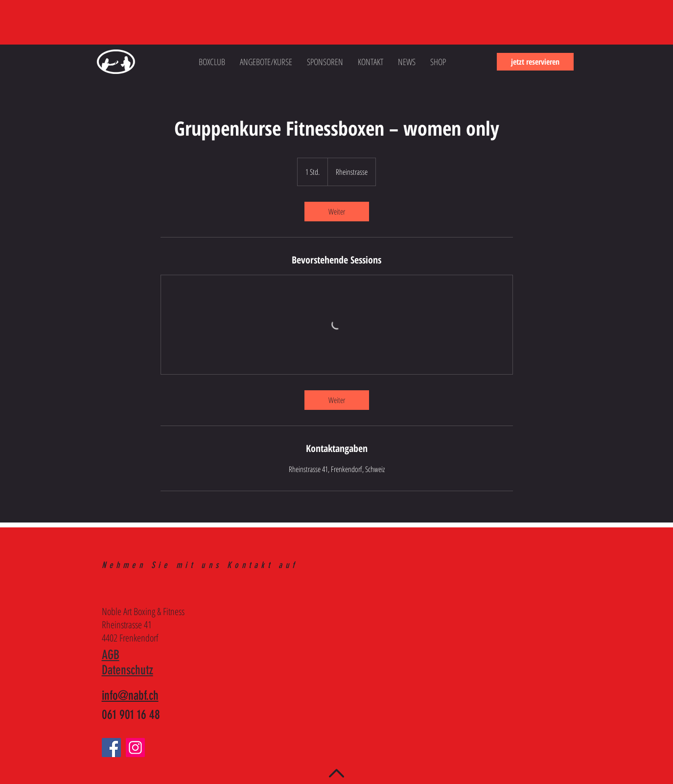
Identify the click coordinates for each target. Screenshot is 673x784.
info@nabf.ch (130, 696)
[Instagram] (135, 748)
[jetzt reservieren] (535, 62)
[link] (337, 212)
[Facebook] (111, 748)
